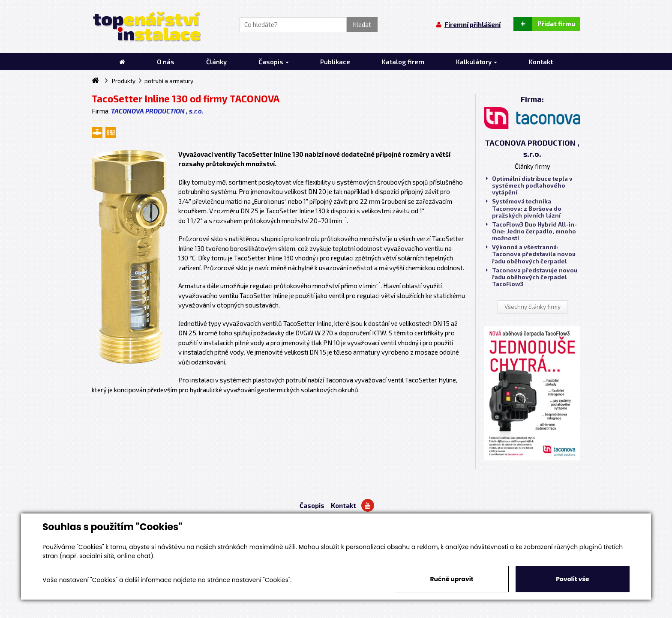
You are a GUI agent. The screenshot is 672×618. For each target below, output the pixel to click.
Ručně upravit (451, 579)
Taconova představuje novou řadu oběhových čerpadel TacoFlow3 (532, 277)
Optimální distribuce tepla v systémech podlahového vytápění (529, 185)
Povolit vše (572, 579)
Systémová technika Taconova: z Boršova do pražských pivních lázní (524, 208)
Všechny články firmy (532, 307)
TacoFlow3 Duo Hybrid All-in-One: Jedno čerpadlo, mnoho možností (531, 231)
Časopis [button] (274, 62)
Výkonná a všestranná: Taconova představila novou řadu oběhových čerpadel (531, 254)
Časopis (312, 505)
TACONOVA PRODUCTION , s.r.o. (157, 111)
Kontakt (343, 505)
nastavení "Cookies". (262, 580)
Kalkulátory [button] (477, 62)
